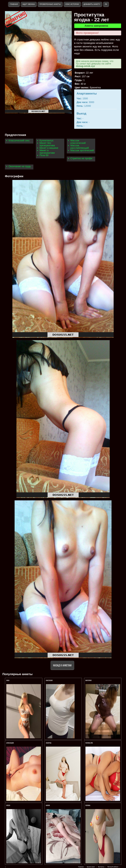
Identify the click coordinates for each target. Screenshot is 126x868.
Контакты (101, 867)
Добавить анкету (92, 4)
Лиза (8, 680)
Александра (10, 743)
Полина (88, 805)
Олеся (8, 805)
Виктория (88, 680)
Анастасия (49, 680)
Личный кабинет (113, 867)
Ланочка (49, 743)
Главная (14, 4)
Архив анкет (91, 867)
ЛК (106, 4)
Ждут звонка (29, 4)
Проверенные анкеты (50, 4)
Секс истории (72, 4)
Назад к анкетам (62, 665)
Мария (48, 805)
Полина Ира (89, 743)
